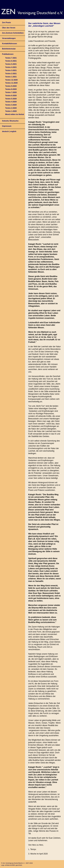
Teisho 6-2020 (11, 95)
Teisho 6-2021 (11, 61)
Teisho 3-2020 (11, 105)
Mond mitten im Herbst (15, 114)
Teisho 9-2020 (11, 86)
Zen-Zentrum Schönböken (13, 33)
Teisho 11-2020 (11, 83)
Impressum (7, 126)
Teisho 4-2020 (11, 102)
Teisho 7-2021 (11, 58)
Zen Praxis (6, 22)
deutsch (5, 131)
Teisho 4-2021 (11, 67)
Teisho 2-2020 (11, 108)
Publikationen (8, 54)
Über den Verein (9, 28)
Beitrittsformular (9, 49)
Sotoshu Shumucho (10, 121)
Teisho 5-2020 (11, 99)
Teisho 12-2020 (11, 80)
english (13, 131)
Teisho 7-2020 (11, 92)
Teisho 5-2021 (11, 64)
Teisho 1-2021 (11, 77)
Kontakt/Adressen (9, 43)
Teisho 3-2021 (11, 70)
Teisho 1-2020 (11, 111)
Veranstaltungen (9, 38)
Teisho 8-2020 (11, 89)
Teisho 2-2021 (11, 74)
